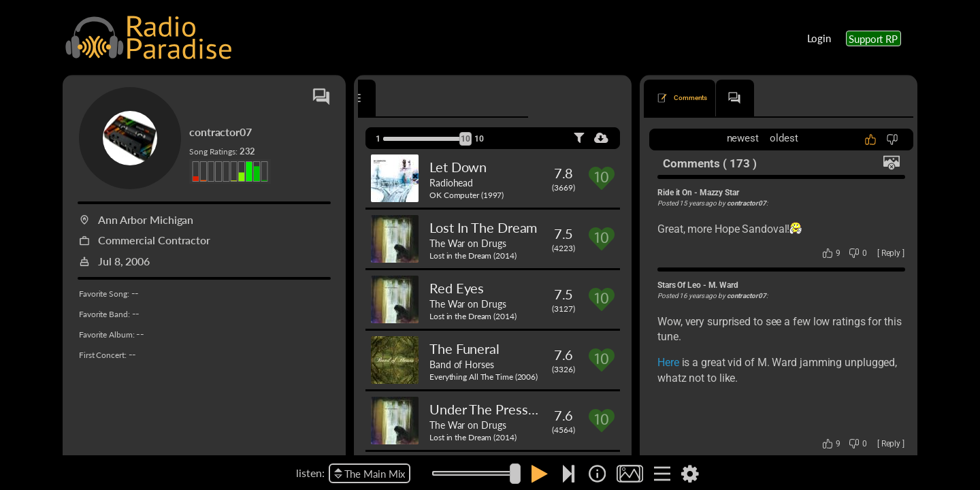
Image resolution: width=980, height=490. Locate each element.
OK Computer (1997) (467, 195)
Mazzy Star (719, 193)
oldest (784, 138)
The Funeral (464, 348)
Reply (891, 253)
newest (743, 138)
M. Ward (723, 285)
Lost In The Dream (483, 227)
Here (668, 362)
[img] (597, 474)
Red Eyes (457, 288)
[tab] (397, 98)
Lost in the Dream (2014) (473, 256)
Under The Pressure (488, 409)
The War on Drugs (468, 243)
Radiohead (451, 182)
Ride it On (675, 193)
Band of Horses (462, 364)
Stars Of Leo (679, 285)
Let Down (458, 167)
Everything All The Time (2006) (484, 377)
